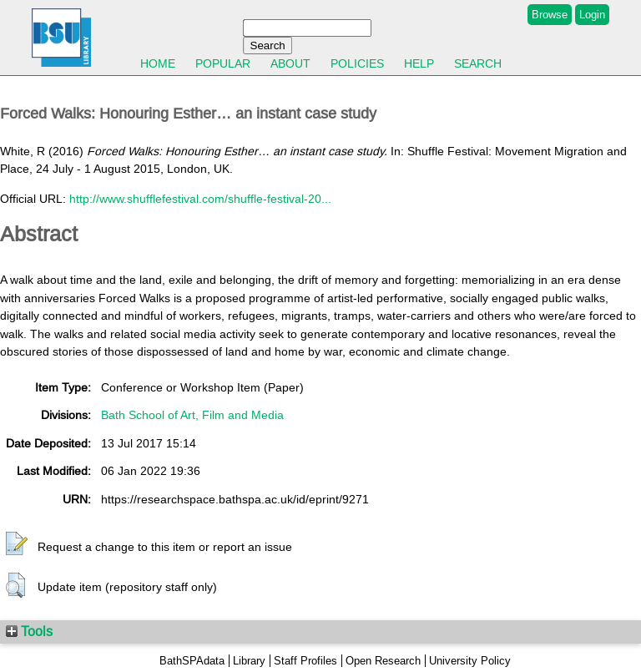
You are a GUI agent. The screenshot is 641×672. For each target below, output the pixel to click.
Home (158, 63)
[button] (17, 544)
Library (249, 661)
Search (478, 63)
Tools (29, 631)
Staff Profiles (305, 661)
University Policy (470, 661)
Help (419, 63)
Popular (223, 63)
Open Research (383, 661)
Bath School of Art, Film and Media (192, 415)
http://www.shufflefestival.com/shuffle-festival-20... (200, 199)
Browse (550, 15)
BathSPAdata (192, 661)
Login (592, 15)
